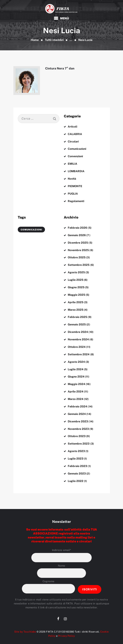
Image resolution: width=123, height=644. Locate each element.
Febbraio (77, 226)
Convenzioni (75, 156)
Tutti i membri (54, 40)
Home (35, 40)
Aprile (76, 298)
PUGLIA (73, 192)
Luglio (76, 276)
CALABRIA (75, 134)
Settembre (78, 262)
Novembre (78, 247)
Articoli (73, 127)
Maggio (77, 291)
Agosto (76, 269)
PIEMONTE (75, 185)
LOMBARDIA (76, 170)
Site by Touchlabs (25, 624)
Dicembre (78, 240)
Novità (72, 177)
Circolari (73, 141)
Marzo (76, 305)
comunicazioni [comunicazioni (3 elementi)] (31, 227)
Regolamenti (76, 199)
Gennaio (77, 233)
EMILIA (72, 163)
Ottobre (77, 255)
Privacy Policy (66, 628)
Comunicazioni (77, 148)
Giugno (76, 284)
